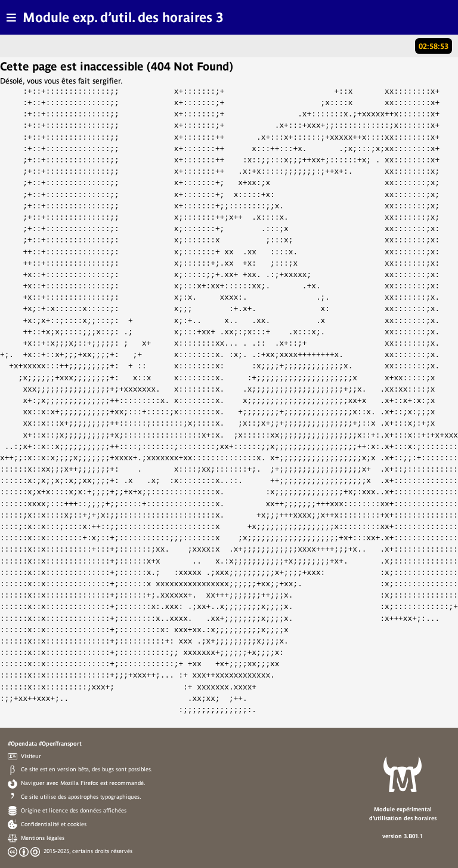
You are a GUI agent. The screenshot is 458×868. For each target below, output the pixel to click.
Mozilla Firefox (79, 783)
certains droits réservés (102, 851)
